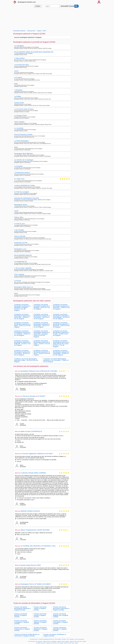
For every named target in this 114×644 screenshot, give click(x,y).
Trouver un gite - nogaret (73, 643)
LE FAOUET (41, 396)
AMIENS (43, 473)
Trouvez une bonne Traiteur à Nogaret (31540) (40, 608)
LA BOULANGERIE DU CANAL (25, 186)
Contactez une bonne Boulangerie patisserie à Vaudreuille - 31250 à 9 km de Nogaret (61, 353)
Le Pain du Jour (20, 224)
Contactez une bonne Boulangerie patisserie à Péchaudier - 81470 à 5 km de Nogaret (42, 325)
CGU (68, 639)
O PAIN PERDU (20, 58)
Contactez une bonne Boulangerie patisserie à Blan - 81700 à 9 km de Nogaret (26, 360)
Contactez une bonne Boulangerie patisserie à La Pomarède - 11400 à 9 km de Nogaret (56, 360)
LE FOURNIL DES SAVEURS (30, 546)
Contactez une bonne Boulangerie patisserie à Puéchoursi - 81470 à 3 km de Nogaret (42, 316)
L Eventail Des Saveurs (22, 173)
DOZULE (37, 511)
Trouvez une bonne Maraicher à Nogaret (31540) (41, 629)
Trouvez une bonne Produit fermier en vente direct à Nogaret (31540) (27, 635)
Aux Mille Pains (19, 179)
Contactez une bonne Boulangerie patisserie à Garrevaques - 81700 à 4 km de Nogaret (61, 316)
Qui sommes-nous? (34, 639)
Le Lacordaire (19, 128)
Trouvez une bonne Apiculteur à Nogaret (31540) (60, 629)
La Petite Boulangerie (21, 141)
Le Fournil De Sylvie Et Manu (24, 109)
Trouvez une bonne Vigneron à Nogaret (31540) (40, 622)
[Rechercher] (77, 6)
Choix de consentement (79, 639)
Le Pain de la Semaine (28, 396)
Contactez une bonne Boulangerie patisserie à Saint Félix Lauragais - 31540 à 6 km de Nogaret (42, 334)
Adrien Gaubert (19, 122)
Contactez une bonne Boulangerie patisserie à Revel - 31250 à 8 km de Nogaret (42, 353)
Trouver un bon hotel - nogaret (80, 641)
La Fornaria (18, 77)
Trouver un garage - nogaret (67, 641)
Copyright (72, 639)
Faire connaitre (58, 639)
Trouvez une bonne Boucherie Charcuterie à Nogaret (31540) (61, 608)
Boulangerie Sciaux (21, 205)
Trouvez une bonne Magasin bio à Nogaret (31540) (61, 615)
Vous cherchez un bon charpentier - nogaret (37, 641)
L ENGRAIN (18, 90)
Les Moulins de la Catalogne (24, 160)
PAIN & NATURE (20, 236)
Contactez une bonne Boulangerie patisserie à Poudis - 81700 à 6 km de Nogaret (61, 333)
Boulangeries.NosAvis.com (27, 2)
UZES (39, 565)
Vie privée (64, 639)
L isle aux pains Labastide (23, 268)
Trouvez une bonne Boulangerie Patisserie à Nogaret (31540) (22, 608)
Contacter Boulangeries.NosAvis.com (46, 639)
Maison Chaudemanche (28, 530)
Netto (16, 84)
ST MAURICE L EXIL (49, 546)
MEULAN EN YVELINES (49, 371)
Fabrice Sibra (19, 217)
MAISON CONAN (26, 511)
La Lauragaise (19, 46)
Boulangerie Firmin (27, 584)
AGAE (16, 211)
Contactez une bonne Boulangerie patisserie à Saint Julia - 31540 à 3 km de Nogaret (22, 316)
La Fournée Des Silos (21, 65)
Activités (38, 6)
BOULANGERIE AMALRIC (23, 255)
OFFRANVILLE (37, 431)
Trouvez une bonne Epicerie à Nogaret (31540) (21, 615)
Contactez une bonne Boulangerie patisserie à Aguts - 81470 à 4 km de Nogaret (22, 325)
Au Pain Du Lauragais (22, 192)
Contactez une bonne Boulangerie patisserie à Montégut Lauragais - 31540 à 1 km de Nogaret (22, 307)
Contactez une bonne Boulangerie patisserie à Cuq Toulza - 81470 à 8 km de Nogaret (22, 353)
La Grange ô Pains (21, 115)
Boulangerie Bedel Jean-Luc (24, 287)
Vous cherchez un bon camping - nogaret (59, 643)
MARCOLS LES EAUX (45, 454)
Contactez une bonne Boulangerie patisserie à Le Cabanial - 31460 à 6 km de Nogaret (22, 333)
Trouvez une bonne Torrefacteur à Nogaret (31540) (55, 635)
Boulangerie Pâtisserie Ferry (30, 371)
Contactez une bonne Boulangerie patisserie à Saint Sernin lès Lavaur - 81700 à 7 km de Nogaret (61, 344)
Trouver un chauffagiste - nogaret (54, 641)
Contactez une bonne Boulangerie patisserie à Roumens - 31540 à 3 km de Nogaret (62, 307)
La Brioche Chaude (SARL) (30, 473)
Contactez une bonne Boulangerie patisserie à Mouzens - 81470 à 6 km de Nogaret (61, 325)
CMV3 (16, 71)
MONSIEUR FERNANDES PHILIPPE (27, 198)
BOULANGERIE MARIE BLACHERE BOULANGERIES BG (34, 52)
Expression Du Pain (21, 243)
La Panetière (19, 166)
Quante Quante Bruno (28, 565)
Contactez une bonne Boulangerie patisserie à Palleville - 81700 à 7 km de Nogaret (22, 343)
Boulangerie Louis (20, 249)
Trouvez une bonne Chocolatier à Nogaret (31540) (60, 622)
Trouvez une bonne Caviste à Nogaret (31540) (40, 615)
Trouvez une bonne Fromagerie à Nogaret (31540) (22, 622)
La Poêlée (18, 96)
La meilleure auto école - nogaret (43, 643)
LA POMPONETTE (21, 262)
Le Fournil (18, 281)
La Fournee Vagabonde (28, 454)
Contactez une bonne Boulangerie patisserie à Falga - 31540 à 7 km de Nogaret (42, 343)
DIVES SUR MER (44, 530)
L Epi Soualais (19, 230)
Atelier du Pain (25, 431)
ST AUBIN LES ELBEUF (43, 584)
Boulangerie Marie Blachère (24, 154)
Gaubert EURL (19, 103)
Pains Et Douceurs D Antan (23, 134)
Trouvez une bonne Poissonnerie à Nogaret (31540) (22, 629)
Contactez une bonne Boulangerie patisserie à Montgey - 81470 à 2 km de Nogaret (42, 307)
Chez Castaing (19, 274)
